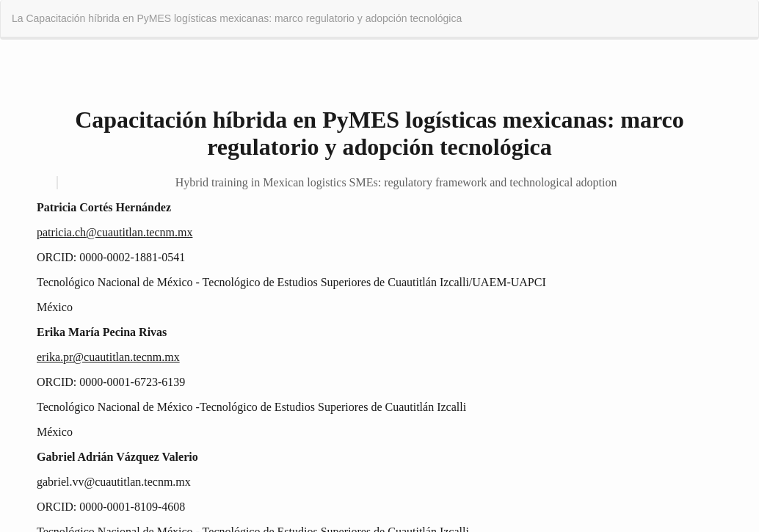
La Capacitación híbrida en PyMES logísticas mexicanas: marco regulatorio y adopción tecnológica (237, 18)
